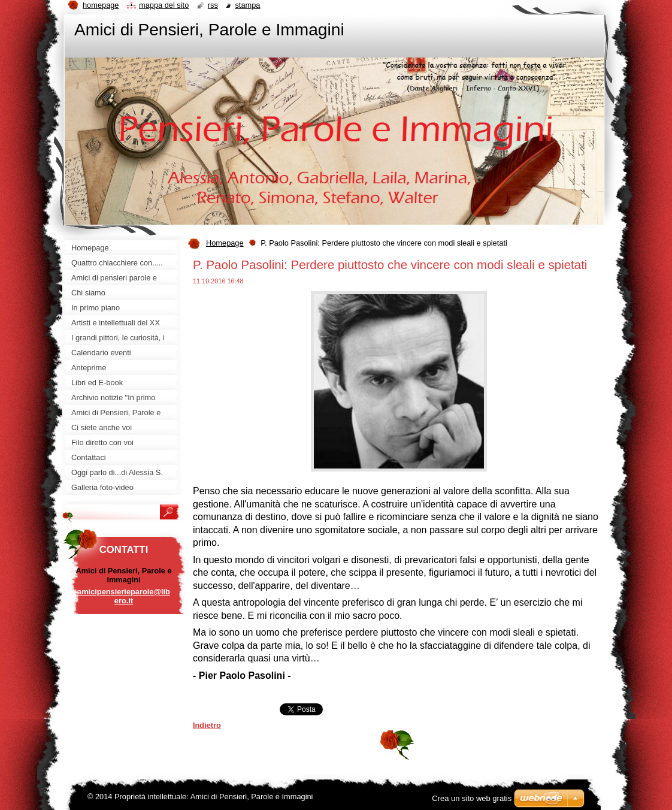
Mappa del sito (164, 5)
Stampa (247, 5)
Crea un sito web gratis (472, 798)
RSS (213, 5)
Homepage (225, 243)
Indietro (207, 725)
